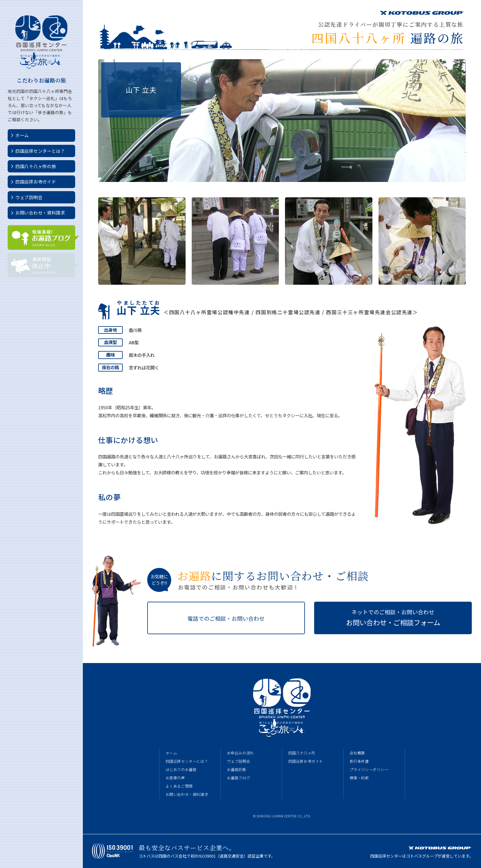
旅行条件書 (359, 761)
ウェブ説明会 (29, 197)
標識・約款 (359, 778)
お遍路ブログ (239, 778)
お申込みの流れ (240, 753)
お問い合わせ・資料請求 (40, 212)
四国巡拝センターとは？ (40, 151)
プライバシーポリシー (369, 770)
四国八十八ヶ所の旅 (36, 166)
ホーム (22, 135)
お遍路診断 (237, 770)
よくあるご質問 (179, 786)
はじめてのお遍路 (181, 770)
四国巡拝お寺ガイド (36, 181)
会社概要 (357, 753)
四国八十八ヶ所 (302, 753)
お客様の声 (175, 778)
